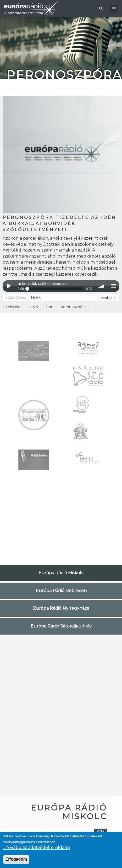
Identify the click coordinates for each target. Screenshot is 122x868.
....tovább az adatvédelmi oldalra (36, 848)
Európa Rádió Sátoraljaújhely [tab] (61, 626)
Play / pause (9, 286)
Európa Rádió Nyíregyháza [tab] (61, 608)
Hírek (36, 297)
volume (101, 286)
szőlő (33, 307)
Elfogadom (16, 859)
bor (49, 307)
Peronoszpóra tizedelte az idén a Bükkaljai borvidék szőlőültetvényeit (59, 224)
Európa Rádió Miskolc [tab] (61, 573)
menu (113, 286)
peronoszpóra (73, 307)
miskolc (13, 307)
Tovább (108, 297)
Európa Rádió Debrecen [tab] (61, 591)
